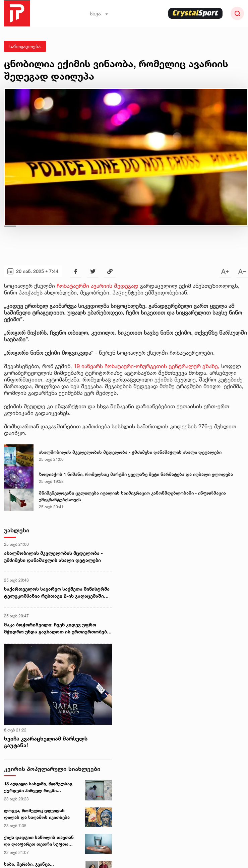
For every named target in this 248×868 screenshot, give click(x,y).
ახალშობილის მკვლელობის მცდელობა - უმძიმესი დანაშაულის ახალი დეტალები (130, 452)
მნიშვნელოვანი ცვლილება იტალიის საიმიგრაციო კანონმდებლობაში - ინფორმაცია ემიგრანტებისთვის (132, 496)
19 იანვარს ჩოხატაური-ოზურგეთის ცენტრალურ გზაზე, (147, 366)
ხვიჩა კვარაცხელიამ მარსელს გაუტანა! (46, 742)
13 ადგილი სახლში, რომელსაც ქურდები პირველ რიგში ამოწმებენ (38, 787)
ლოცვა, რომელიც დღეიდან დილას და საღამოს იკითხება (37, 814)
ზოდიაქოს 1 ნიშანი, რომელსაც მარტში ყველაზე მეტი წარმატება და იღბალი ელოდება (136, 474)
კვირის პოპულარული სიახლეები (52, 769)
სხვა (99, 14)
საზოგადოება (25, 46)
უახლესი (17, 530)
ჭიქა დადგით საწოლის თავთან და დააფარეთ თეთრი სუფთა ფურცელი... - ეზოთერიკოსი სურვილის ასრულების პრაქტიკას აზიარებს (39, 841)
